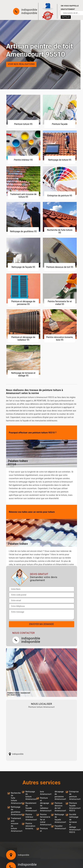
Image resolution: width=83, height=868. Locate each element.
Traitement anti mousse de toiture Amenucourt (14, 825)
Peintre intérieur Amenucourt (29, 817)
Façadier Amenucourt (58, 827)
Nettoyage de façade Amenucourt (58, 818)
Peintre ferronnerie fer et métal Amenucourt (43, 820)
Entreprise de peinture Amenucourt (72, 795)
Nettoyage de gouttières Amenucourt (14, 811)
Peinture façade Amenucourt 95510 (72, 807)
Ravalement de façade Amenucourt (29, 807)
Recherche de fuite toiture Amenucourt (14, 798)
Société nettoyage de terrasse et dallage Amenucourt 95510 (72, 823)
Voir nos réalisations (21, 64)
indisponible (29, 10)
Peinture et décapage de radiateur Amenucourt (43, 804)
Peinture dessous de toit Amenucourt (58, 807)
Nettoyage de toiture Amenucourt (29, 795)
